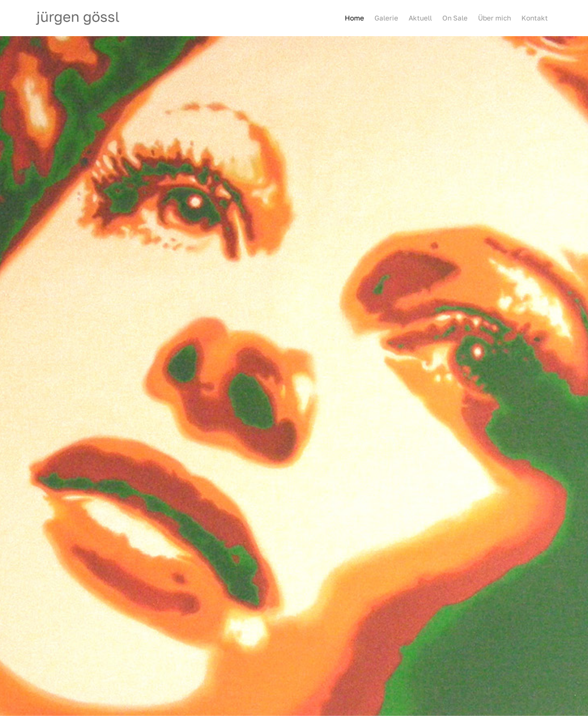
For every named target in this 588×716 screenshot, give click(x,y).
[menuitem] (354, 18)
